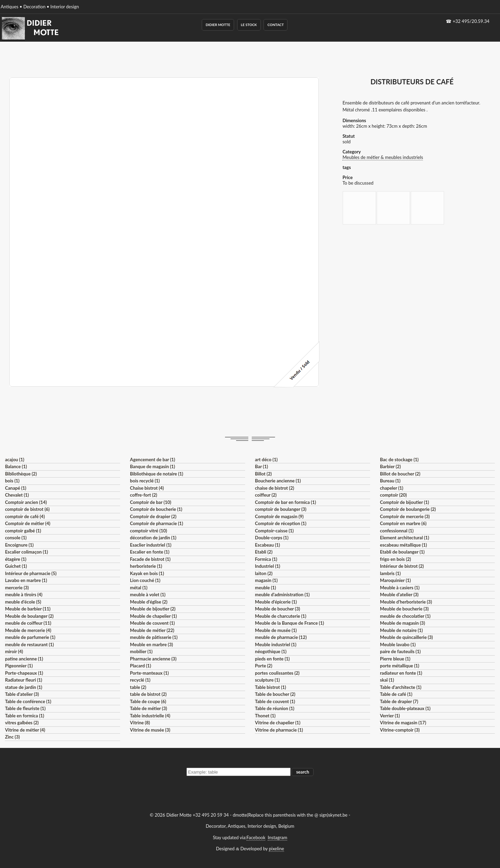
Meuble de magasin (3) (402, 623)
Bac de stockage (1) (399, 460)
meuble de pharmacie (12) (281, 637)
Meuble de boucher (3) (277, 609)
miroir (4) (14, 651)
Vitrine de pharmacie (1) (279, 730)
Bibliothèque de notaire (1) (156, 474)
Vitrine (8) (140, 723)
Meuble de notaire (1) (401, 630)
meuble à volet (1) (148, 595)
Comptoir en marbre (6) (403, 523)
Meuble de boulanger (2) (29, 616)
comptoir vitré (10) (148, 531)
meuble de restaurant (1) (29, 644)
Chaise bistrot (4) (147, 488)
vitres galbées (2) (22, 723)
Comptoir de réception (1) (281, 523)
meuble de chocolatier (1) (405, 616)
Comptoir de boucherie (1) (156, 509)
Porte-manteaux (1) (149, 673)
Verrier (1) (390, 716)
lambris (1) (390, 573)
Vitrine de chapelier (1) (278, 723)
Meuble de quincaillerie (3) (406, 637)
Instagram (277, 837)
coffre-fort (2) (143, 495)
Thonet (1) (265, 716)
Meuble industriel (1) (276, 644)
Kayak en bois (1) (147, 573)
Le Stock (249, 25)
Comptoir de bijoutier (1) (404, 502)
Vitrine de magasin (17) (403, 723)
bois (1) (12, 481)
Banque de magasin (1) (152, 466)
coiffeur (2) (266, 495)
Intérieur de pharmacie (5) (31, 573)
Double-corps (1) (272, 538)
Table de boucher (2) (275, 694)
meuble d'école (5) (23, 602)
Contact (276, 25)
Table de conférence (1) (28, 701)
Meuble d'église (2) (149, 602)
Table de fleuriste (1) (25, 708)
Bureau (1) (390, 481)
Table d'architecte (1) (401, 687)
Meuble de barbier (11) (28, 609)
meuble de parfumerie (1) (30, 637)
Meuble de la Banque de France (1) (289, 623)
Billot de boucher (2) (400, 474)
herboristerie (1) (146, 566)
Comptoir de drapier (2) (153, 516)
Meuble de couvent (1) (152, 623)
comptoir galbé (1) (23, 531)
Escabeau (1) (267, 545)
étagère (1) (15, 559)
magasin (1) (266, 580)
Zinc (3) (12, 737)
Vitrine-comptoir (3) (400, 730)
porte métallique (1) (399, 666)
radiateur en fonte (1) (401, 673)
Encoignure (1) (19, 545)
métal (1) (139, 588)
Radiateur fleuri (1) (23, 680)
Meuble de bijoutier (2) (153, 609)
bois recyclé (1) (145, 481)
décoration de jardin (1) (153, 538)
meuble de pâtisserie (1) (154, 637)
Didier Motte (218, 25)
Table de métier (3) (148, 708)
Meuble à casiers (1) (400, 588)
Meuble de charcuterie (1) (281, 616)
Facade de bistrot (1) (150, 559)
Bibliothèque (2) (21, 474)
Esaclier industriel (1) (151, 545)
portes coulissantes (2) (277, 673)
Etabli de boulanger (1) (402, 552)
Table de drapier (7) (399, 701)
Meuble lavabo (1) (398, 644)
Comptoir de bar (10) (151, 502)
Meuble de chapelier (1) (153, 616)
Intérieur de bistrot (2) (402, 566)
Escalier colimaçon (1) (26, 552)
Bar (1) (261, 466)
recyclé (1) (140, 680)
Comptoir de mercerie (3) (405, 516)
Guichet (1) (16, 566)
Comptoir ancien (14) (26, 502)
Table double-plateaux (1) (405, 708)
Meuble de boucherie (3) (404, 609)
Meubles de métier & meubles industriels (383, 157)
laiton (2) (264, 573)
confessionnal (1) (397, 531)
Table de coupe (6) (148, 701)
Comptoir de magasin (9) (279, 516)
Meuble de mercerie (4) (28, 630)
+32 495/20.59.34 (471, 21)
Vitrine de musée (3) (150, 730)
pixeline (276, 849)
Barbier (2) (390, 466)
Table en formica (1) (24, 716)
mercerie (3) (17, 588)
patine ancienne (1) (24, 659)
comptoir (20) (393, 495)
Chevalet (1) (17, 495)
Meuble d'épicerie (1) (276, 602)
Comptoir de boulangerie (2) (408, 509)
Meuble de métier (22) (152, 630)
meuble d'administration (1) (282, 595)
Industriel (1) (268, 566)
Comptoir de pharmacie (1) (156, 523)
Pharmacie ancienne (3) (153, 659)
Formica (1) (266, 559)
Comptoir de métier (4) (27, 523)
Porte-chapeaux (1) (24, 673)
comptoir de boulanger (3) (281, 509)
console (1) (16, 538)
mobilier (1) (141, 651)
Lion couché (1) (145, 580)
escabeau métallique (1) (403, 545)
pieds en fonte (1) (272, 659)
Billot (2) (263, 474)
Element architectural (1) (404, 538)
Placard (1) (140, 666)
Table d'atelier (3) (22, 694)
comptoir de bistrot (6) (27, 509)
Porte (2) (264, 666)
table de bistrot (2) (148, 694)
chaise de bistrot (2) (274, 488)
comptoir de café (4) (25, 516)
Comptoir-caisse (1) (274, 531)
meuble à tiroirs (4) (24, 595)
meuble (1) (265, 588)
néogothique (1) (271, 651)
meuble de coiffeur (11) (28, 623)
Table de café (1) (396, 694)
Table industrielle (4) (150, 716)
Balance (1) (16, 466)
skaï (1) (387, 680)
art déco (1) (266, 460)
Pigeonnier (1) (19, 666)
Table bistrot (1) (270, 687)
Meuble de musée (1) (276, 630)
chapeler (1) (391, 488)
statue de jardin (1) (23, 687)
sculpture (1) (267, 680)
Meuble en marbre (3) (151, 644)
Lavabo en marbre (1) (26, 580)
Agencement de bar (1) (152, 460)
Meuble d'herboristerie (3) (406, 602)
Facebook (256, 837)
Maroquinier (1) (395, 580)
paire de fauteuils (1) (400, 651)
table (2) (138, 687)
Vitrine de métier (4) (25, 730)
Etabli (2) (264, 552)
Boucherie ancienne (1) (278, 481)
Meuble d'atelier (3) (399, 595)
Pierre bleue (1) (395, 659)
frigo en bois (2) (395, 559)
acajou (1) (14, 460)
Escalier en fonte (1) (149, 552)
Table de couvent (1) (275, 701)
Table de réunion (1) (274, 708)
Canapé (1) (15, 488)
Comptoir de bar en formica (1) (285, 502)
